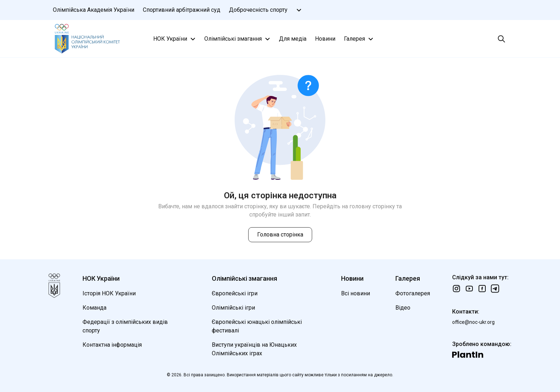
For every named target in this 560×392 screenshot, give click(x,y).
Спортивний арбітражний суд (182, 10)
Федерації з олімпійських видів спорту (125, 326)
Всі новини (356, 293)
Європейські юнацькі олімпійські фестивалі (257, 326)
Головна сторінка (280, 235)
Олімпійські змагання (238, 39)
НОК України (175, 39)
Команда (94, 308)
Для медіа (293, 39)
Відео (403, 308)
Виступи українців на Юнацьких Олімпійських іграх (254, 349)
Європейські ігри (235, 293)
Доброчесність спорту (258, 10)
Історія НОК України (109, 293)
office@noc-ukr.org (473, 322)
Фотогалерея (413, 293)
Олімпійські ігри (233, 308)
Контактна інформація (112, 345)
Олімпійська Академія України (94, 10)
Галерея (359, 39)
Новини (325, 39)
